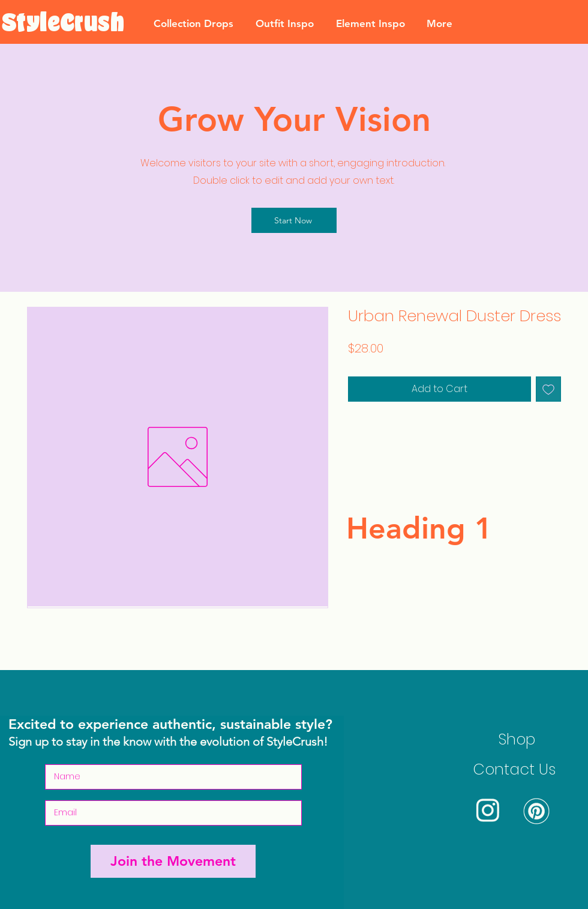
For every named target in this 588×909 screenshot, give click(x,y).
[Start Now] (294, 220)
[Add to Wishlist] (548, 389)
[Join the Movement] (173, 861)
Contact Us (514, 769)
